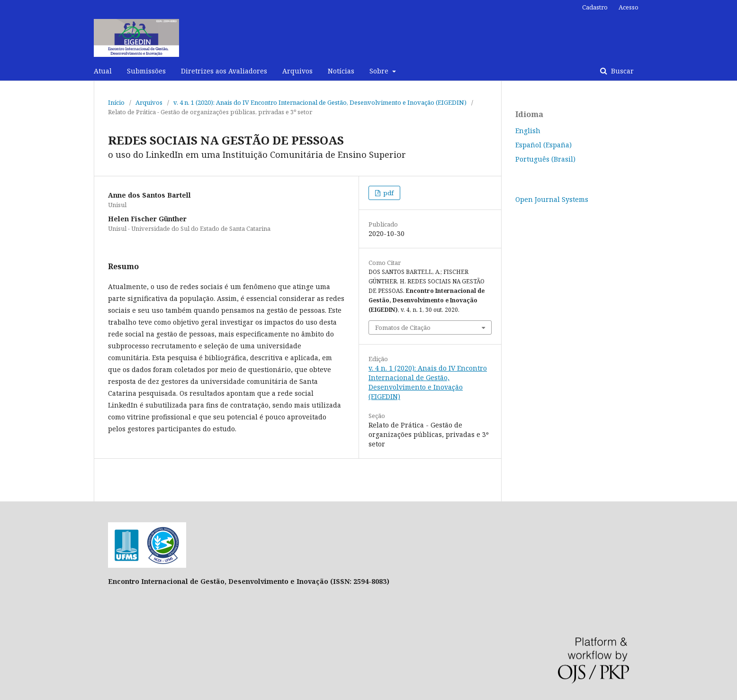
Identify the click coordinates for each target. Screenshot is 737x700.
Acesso (629, 7)
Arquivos (297, 71)
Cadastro (595, 7)
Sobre (380, 71)
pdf (388, 193)
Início (116, 102)
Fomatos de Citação (403, 327)
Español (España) (544, 145)
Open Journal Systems (552, 199)
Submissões (146, 71)
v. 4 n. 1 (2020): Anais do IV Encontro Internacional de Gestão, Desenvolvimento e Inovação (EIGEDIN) (320, 102)
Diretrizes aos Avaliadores (224, 71)
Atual (103, 71)
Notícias (341, 71)
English (528, 131)
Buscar (621, 71)
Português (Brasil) (545, 159)
